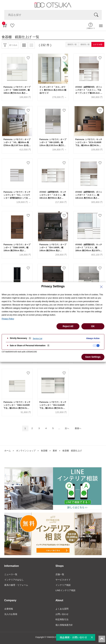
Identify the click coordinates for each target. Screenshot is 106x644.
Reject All (68, 326)
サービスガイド (63, 580)
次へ (67, 428)
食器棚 (44, 451)
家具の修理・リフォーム (16, 585)
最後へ (78, 428)
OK (93, 326)
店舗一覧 (60, 574)
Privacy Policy (8, 319)
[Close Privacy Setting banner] (101, 287)
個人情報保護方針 (64, 625)
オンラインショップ (26, 451)
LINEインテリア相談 (65, 590)
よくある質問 (62, 609)
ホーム (8, 451)
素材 (55, 451)
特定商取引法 (62, 619)
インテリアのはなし (14, 580)
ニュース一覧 (11, 574)
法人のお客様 (11, 614)
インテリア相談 (63, 585)
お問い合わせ (62, 614)
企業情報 (9, 609)
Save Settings (93, 357)
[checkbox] (96, 346)
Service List (37, 338)
